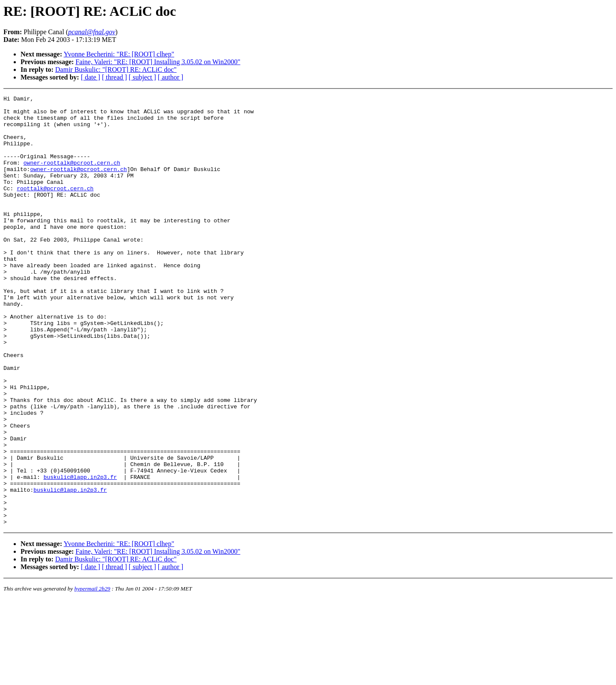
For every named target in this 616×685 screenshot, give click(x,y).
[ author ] (171, 77)
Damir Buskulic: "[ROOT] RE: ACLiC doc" (116, 69)
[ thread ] (114, 77)
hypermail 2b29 (92, 675)
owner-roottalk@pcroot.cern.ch (72, 177)
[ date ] (90, 77)
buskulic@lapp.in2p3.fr (80, 554)
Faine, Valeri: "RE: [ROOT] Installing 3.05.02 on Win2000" (158, 62)
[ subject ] (142, 77)
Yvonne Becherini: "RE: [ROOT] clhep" (119, 54)
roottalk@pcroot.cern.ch (55, 207)
